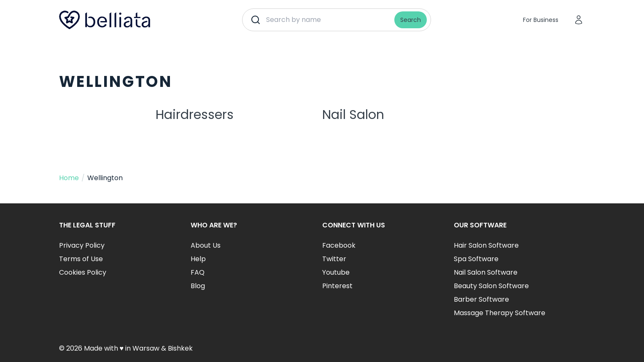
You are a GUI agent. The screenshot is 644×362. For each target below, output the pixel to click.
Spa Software (476, 259)
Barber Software (481, 299)
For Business (541, 20)
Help (198, 259)
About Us (206, 245)
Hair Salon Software (486, 245)
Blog (198, 286)
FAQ (198, 272)
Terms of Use (81, 259)
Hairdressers (195, 115)
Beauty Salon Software (491, 286)
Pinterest (337, 286)
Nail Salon (353, 115)
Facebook (339, 245)
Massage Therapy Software (500, 313)
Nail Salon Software (486, 272)
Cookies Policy (83, 272)
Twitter (334, 259)
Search (411, 20)
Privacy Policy (82, 245)
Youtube (336, 272)
